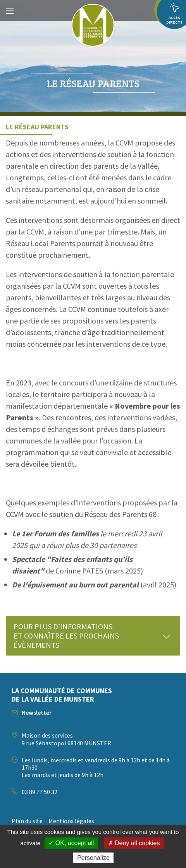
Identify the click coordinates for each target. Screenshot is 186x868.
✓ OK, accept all (71, 843)
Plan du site (27, 821)
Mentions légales (71, 821)
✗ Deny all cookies (134, 843)
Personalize (93, 858)
